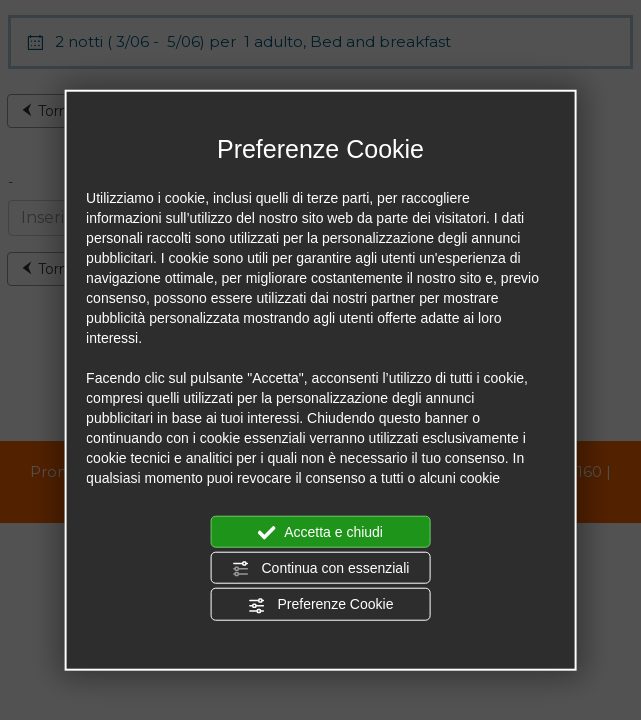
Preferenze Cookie (321, 605)
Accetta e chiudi (320, 532)
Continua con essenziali (321, 569)
